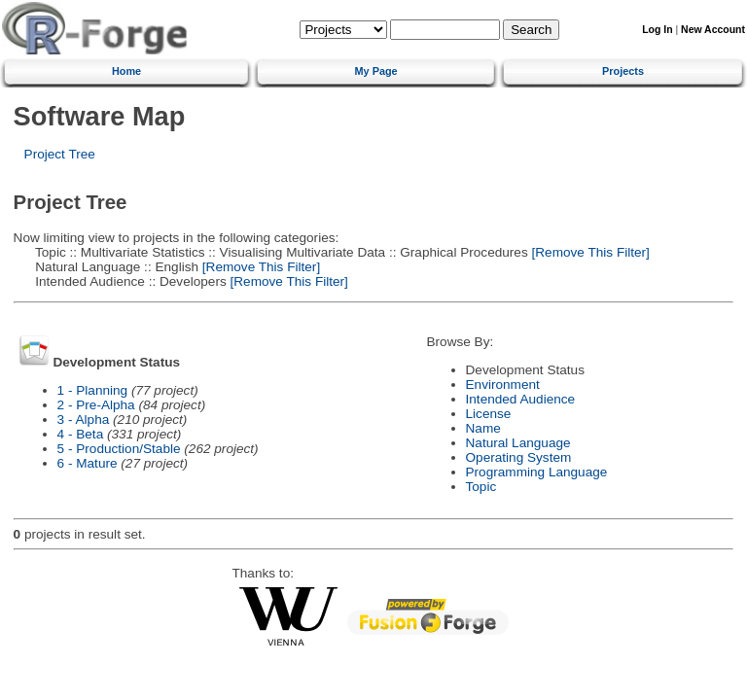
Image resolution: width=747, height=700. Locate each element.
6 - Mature (88, 463)
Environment (503, 385)
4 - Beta (81, 434)
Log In (657, 30)
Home (126, 71)
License (489, 414)
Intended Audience (521, 399)
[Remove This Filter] (589, 252)
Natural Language (518, 443)
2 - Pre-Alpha (96, 405)
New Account (713, 30)
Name (483, 428)
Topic (481, 487)
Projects (623, 71)
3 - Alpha (84, 420)
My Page (376, 71)
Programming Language (537, 472)
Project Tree (60, 154)
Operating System (519, 457)
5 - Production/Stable (119, 449)
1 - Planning (93, 390)
